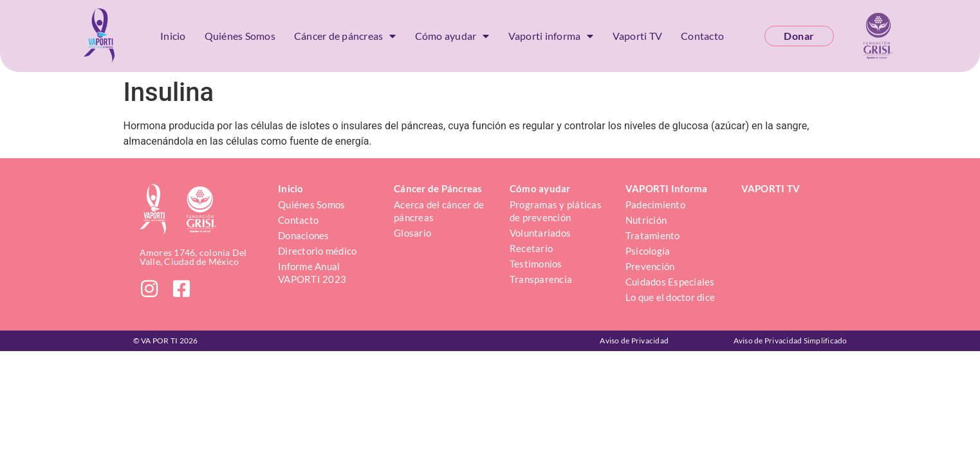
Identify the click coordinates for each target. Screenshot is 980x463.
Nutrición (646, 220)
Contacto (702, 36)
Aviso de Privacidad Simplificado (790, 340)
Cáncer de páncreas (345, 36)
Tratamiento (653, 235)
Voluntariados (540, 233)
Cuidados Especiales (670, 282)
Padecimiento (655, 204)
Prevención (650, 266)
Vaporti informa (551, 36)
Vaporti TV (638, 36)
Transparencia (541, 279)
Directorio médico (317, 251)
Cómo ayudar (452, 36)
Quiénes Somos (240, 36)
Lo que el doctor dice (670, 297)
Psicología (648, 251)
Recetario (531, 248)
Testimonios (536, 264)
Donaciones (304, 235)
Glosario (412, 233)
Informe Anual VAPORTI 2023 (312, 273)
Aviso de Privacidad (634, 340)
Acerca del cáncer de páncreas (440, 211)
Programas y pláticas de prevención (557, 211)
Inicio (173, 36)
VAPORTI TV (771, 188)
